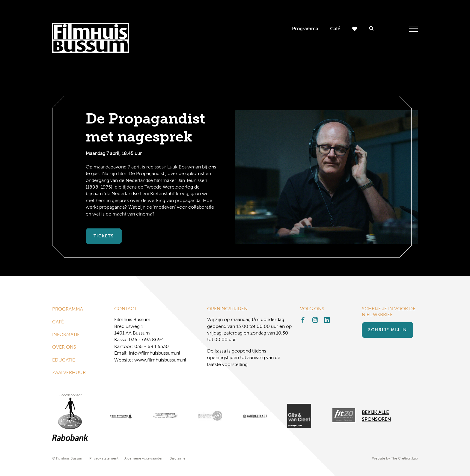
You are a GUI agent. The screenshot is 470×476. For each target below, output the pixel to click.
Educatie (64, 360)
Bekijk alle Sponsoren (376, 416)
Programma (305, 29)
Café (335, 29)
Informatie (66, 334)
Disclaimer (178, 458)
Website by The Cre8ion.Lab (395, 458)
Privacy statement (104, 458)
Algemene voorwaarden (144, 458)
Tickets (104, 236)
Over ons (64, 347)
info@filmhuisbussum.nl (155, 353)
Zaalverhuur (69, 372)
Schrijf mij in (388, 330)
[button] (371, 29)
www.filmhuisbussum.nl (160, 360)
